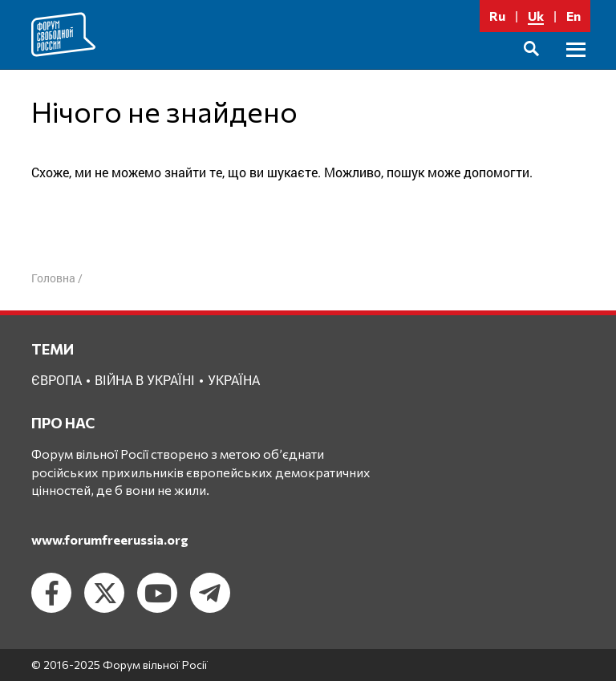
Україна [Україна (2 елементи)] (234, 380)
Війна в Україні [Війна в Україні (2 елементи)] (145, 380)
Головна (53, 278)
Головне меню (576, 68)
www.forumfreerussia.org (110, 539)
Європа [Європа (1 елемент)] (57, 380)
